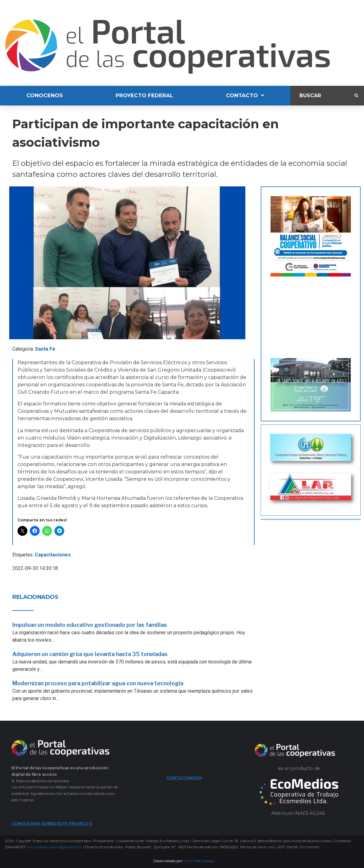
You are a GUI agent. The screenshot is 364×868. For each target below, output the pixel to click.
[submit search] (356, 96)
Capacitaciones (53, 555)
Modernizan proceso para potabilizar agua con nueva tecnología (98, 683)
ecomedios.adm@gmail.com (55, 847)
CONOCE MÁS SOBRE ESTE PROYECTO (52, 823)
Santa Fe (45, 349)
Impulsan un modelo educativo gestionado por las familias (90, 625)
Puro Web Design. (200, 861)
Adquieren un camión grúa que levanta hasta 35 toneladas (90, 654)
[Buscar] (323, 96)
